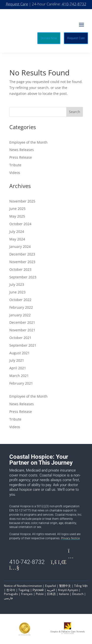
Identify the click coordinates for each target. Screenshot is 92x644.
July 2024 (17, 231)
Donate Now (49, 38)
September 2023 (23, 277)
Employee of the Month (28, 142)
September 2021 (23, 345)
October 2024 (20, 224)
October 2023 (20, 269)
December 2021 (22, 322)
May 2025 (17, 216)
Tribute (15, 165)
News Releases (22, 150)
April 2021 (18, 368)
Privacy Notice (70, 538)
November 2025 (22, 201)
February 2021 (21, 383)
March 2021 (19, 376)
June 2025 (17, 209)
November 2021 (22, 330)
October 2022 (20, 300)
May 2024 (17, 239)
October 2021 (20, 338)
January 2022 (20, 315)
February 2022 (21, 307)
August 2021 (20, 353)
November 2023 (22, 262)
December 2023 (22, 254)
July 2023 (17, 284)
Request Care (17, 4)
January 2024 (20, 246)
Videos (15, 173)
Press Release (21, 157)
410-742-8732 (74, 4)
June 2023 (17, 292)
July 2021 (17, 360)
